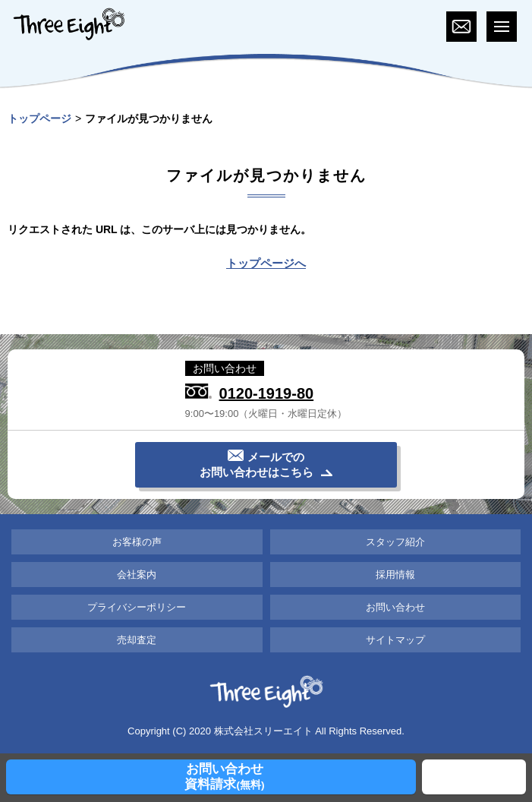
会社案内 (137, 575)
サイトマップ (395, 640)
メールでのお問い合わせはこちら (257, 464)
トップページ (39, 118)
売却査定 (137, 640)
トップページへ (266, 263)
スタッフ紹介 (395, 542)
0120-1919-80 (267, 393)
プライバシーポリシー (137, 607)
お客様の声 (137, 542)
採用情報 (395, 575)
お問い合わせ (395, 607)
